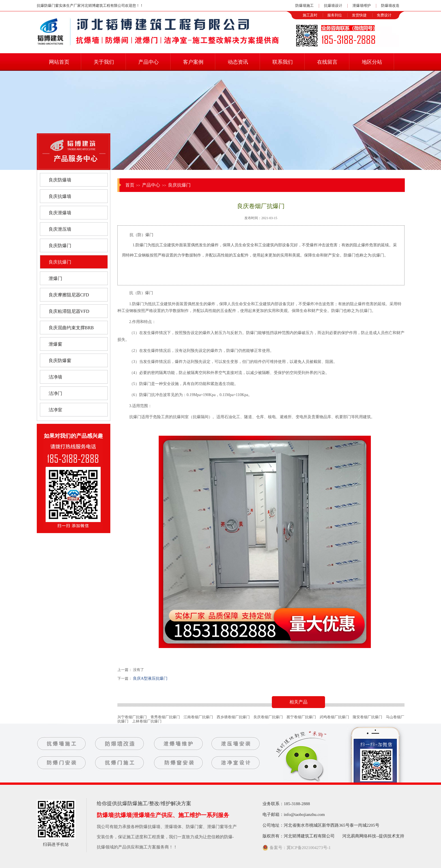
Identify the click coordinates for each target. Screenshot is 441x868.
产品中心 (149, 62)
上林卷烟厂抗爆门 (147, 721)
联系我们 (283, 62)
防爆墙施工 (305, 6)
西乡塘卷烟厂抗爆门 (233, 717)
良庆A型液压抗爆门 (150, 678)
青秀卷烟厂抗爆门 (165, 717)
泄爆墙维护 (362, 6)
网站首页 (59, 62)
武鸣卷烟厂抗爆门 (334, 717)
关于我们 (104, 62)
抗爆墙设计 (333, 6)
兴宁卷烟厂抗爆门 (132, 717)
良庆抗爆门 (179, 185)
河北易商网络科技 (359, 836)
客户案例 (193, 62)
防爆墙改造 (390, 6)
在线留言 (327, 62)
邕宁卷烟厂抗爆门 (301, 717)
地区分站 (372, 62)
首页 (130, 185)
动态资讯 (238, 62)
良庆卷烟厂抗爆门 (268, 717)
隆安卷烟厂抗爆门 (367, 717)
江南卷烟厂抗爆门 (198, 717)
